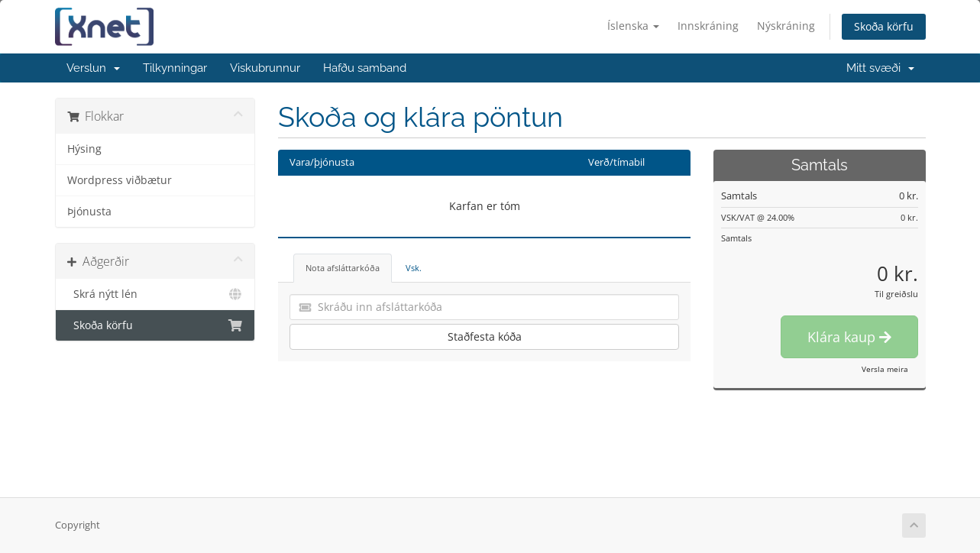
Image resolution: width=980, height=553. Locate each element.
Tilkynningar (175, 68)
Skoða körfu (884, 26)
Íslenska (633, 26)
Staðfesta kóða (485, 336)
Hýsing (84, 149)
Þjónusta (89, 212)
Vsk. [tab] (414, 268)
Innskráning (708, 26)
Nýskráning (786, 26)
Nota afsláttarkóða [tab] (343, 268)
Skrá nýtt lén (155, 294)
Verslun (93, 68)
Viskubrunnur (265, 68)
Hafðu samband (365, 68)
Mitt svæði (880, 68)
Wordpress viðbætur (120, 180)
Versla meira (885, 369)
